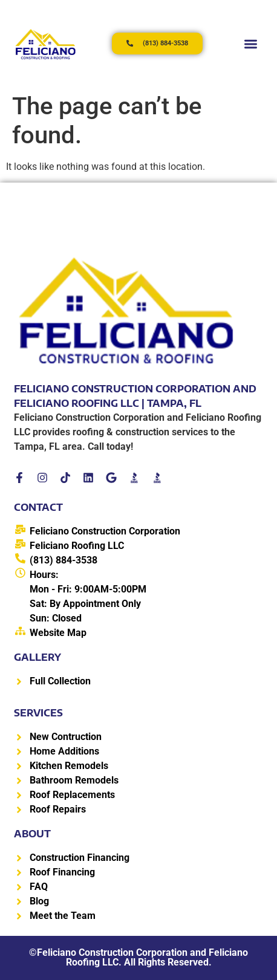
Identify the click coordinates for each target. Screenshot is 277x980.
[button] (251, 44)
